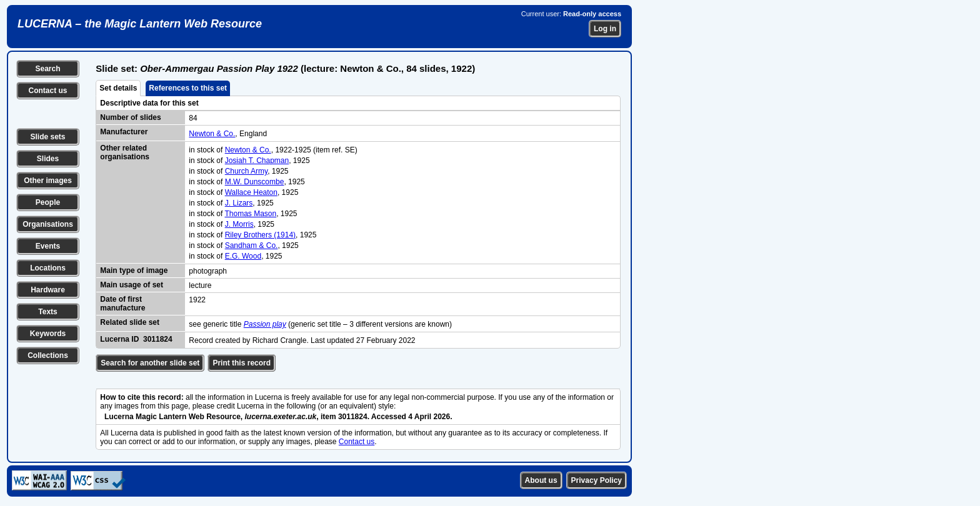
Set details (118, 88)
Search (47, 69)
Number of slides (130, 117)
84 (193, 118)
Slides (48, 159)
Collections (48, 355)
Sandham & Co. (252, 246)
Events (48, 246)
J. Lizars (239, 203)
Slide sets (47, 137)
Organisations (48, 224)
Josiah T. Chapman (257, 161)
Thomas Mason (250, 214)
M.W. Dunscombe (255, 182)
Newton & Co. (212, 134)
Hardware (48, 290)
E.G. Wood (243, 256)
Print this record (242, 363)
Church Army (246, 171)
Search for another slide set (150, 363)
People (48, 202)
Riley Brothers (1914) (260, 235)
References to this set (188, 88)
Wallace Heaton (251, 192)
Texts (47, 312)
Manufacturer (124, 132)
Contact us (47, 91)
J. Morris (239, 224)
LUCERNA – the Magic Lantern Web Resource (140, 24)
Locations (48, 268)
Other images (48, 181)
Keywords (48, 334)
